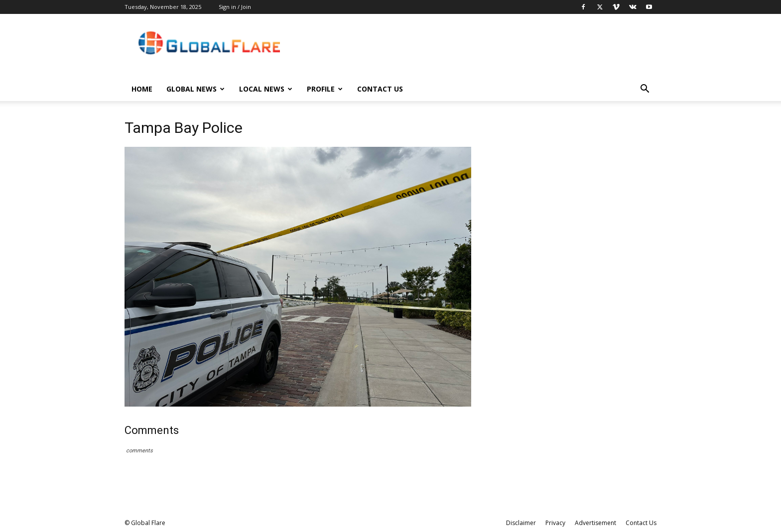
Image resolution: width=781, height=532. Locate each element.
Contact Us (380, 89)
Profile (325, 89)
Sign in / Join (235, 7)
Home (142, 89)
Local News (266, 89)
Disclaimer (521, 523)
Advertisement (595, 523)
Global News (195, 89)
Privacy (555, 523)
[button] (645, 90)
